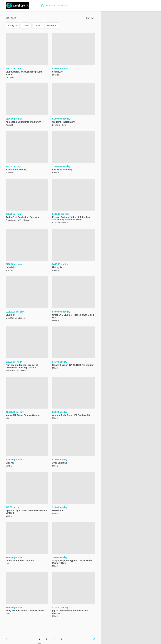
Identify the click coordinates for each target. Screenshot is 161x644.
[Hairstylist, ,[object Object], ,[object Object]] (27, 251)
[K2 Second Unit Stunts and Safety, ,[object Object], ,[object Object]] (27, 105)
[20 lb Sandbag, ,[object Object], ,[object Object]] (74, 446)
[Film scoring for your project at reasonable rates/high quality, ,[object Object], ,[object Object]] (27, 350)
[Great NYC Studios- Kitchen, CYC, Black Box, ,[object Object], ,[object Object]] (74, 300)
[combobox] (64, 6)
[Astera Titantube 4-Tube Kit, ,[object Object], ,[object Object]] (27, 544)
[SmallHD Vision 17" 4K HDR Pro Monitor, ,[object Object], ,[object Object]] (74, 348)
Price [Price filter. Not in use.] (38, 25)
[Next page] (92, 639)
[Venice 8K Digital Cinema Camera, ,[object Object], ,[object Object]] (27, 399)
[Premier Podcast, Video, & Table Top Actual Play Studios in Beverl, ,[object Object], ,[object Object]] (74, 202)
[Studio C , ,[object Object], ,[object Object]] (27, 298)
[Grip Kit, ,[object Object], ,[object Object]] (27, 446)
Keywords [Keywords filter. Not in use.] (52, 25)
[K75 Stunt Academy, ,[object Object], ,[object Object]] (27, 153)
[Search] (42, 6)
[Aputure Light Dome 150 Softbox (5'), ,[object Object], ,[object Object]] (74, 399)
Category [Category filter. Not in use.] (13, 25)
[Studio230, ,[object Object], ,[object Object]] (74, 55)
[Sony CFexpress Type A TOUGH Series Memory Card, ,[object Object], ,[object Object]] (74, 545)
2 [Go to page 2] (46, 639)
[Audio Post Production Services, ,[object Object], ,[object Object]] (27, 201)
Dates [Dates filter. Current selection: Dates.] (26, 25)
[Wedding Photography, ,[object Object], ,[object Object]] (74, 105)
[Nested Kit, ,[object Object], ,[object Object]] (74, 494)
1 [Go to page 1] (39, 639)
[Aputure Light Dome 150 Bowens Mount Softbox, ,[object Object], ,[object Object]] (27, 495)
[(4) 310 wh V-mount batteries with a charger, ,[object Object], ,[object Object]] (74, 595)
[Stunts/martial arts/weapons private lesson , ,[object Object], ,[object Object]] (27, 56)
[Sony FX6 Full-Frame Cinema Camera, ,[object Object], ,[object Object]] (27, 594)
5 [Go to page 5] (61, 639)
